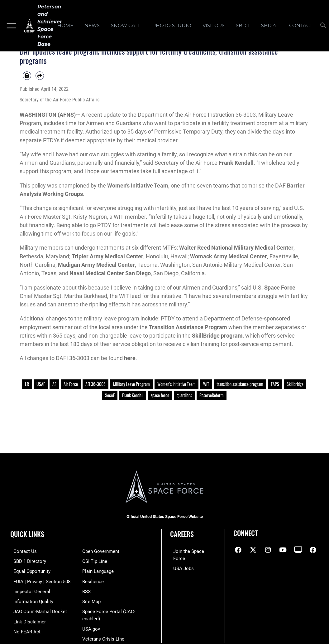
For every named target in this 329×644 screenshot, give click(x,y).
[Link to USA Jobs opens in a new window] (180, 561)
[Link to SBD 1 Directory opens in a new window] (27, 561)
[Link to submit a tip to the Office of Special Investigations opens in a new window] (95, 561)
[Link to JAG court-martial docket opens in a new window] (37, 609)
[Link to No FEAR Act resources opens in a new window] (24, 628)
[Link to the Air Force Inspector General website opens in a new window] (29, 590)
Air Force (71, 384)
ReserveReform (212, 395)
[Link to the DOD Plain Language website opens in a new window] (98, 571)
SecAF (110, 395)
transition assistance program (240, 384)
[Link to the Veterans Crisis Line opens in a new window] (103, 635)
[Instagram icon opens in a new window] (268, 550)
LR (27, 384)
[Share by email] (40, 76)
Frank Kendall (133, 395)
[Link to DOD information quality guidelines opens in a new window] (30, 599)
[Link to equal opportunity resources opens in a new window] (29, 571)
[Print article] (27, 76)
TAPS (275, 384)
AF (54, 384)
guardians (184, 395)
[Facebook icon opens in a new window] (238, 550)
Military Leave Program (131, 384)
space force (160, 395)
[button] (10, 26)
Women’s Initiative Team (176, 384)
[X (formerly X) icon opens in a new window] (253, 550)
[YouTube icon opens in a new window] (283, 550)
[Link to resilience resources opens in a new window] (93, 580)
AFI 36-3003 (95, 384)
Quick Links (27, 534)
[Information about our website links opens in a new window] (26, 619)
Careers (182, 534)
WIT (206, 384)
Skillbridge (295, 384)
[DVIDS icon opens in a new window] (298, 550)
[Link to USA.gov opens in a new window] (91, 625)
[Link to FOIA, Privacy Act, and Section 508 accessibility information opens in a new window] (39, 580)
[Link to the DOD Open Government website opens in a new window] (101, 551)
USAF (41, 384)
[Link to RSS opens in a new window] (86, 590)
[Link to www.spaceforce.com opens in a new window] (192, 551)
